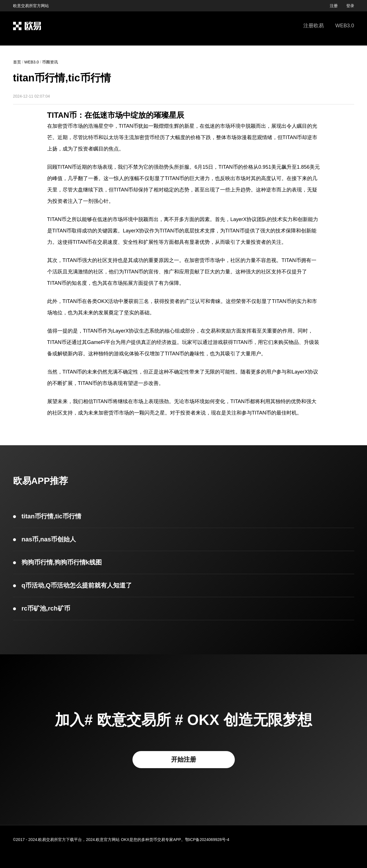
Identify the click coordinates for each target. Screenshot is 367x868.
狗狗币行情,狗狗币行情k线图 (62, 562)
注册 (334, 6)
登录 (350, 6)
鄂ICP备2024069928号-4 (207, 840)
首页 (17, 62)
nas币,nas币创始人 (49, 539)
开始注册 (184, 759)
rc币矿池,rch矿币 (46, 608)
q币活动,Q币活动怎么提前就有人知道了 (77, 585)
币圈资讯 (50, 62)
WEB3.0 (345, 26)
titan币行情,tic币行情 (51, 516)
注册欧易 (314, 26)
